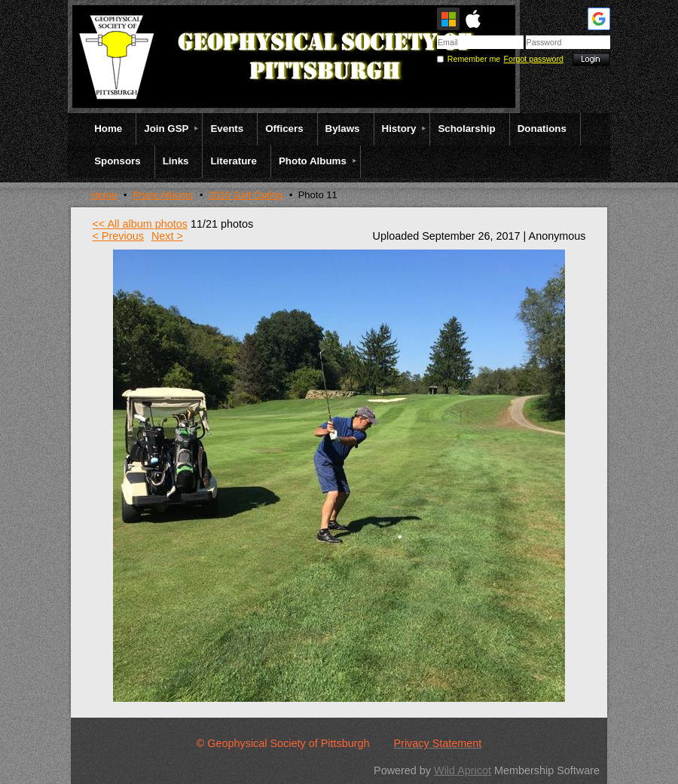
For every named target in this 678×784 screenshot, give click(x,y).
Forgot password (534, 59)
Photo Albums (163, 195)
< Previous (118, 236)
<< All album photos (139, 224)
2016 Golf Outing (246, 195)
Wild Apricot (463, 770)
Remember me (474, 59)
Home (104, 195)
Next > (167, 236)
